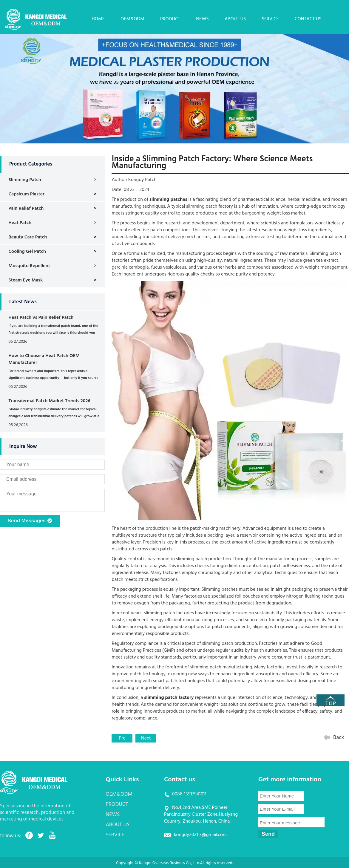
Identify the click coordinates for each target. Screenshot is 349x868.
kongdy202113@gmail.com (200, 835)
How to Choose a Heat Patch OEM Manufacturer (44, 359)
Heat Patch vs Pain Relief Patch (41, 318)
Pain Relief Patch (26, 209)
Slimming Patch (25, 180)
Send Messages (30, 521)
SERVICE (270, 19)
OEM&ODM (132, 19)
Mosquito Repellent (29, 266)
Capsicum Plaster (26, 194)
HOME (98, 19)
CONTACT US (308, 19)
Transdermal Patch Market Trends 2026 (49, 401)
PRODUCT (170, 19)
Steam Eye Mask (26, 280)
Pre (122, 738)
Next (146, 738)
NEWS (202, 19)
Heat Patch (20, 223)
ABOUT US (235, 19)
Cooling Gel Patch (27, 252)
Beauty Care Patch (28, 237)
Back (339, 738)
